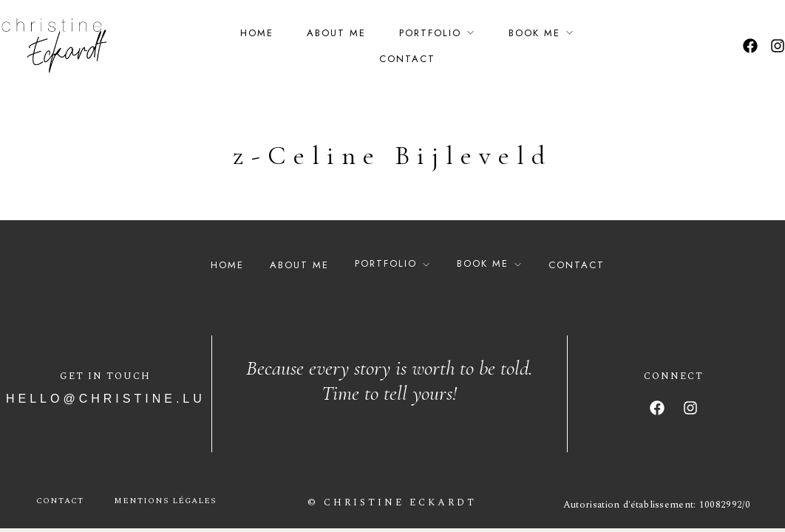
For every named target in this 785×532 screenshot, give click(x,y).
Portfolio (430, 33)
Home (257, 33)
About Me (336, 33)
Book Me (534, 33)
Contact (407, 59)
